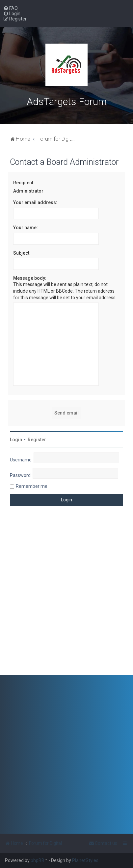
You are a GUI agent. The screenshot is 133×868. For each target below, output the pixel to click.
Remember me (32, 486)
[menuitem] (11, 8)
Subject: (22, 253)
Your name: (26, 228)
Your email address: (35, 202)
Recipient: (24, 183)
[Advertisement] (66, 595)
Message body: (30, 278)
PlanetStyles (85, 860)
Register (37, 440)
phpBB (38, 860)
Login (16, 440)
